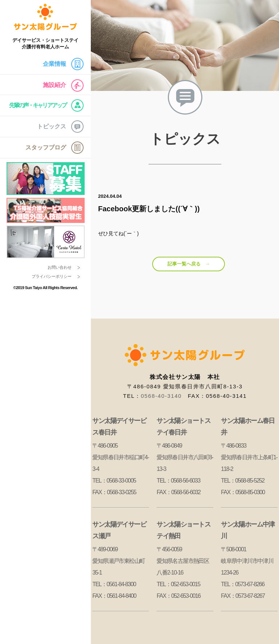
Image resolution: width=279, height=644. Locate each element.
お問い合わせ (60, 267)
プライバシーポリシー (52, 276)
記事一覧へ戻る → (189, 264)
